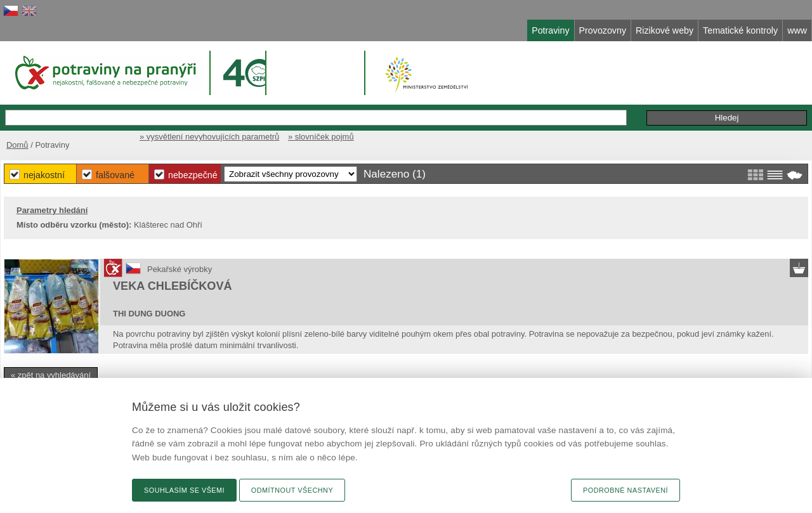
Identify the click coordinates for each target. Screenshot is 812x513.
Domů (17, 145)
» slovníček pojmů (321, 137)
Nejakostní (44, 175)
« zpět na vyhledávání (51, 375)
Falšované (115, 175)
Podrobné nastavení (625, 490)
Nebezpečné (193, 175)
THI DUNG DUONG (149, 314)
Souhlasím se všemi (184, 490)
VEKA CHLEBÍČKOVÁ (173, 286)
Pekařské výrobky (180, 269)
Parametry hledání (52, 210)
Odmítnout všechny (292, 490)
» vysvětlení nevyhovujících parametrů (209, 137)
